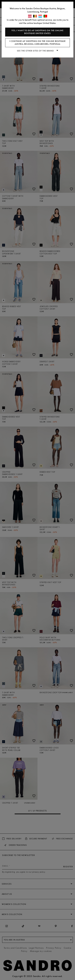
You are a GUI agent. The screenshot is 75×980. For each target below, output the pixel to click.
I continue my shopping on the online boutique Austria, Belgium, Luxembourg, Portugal (38, 43)
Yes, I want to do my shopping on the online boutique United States (37, 32)
